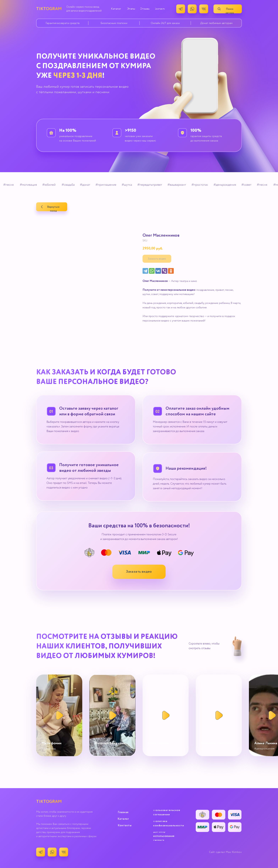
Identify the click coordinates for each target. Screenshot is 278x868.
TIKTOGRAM (49, 9)
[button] (139, 572)
